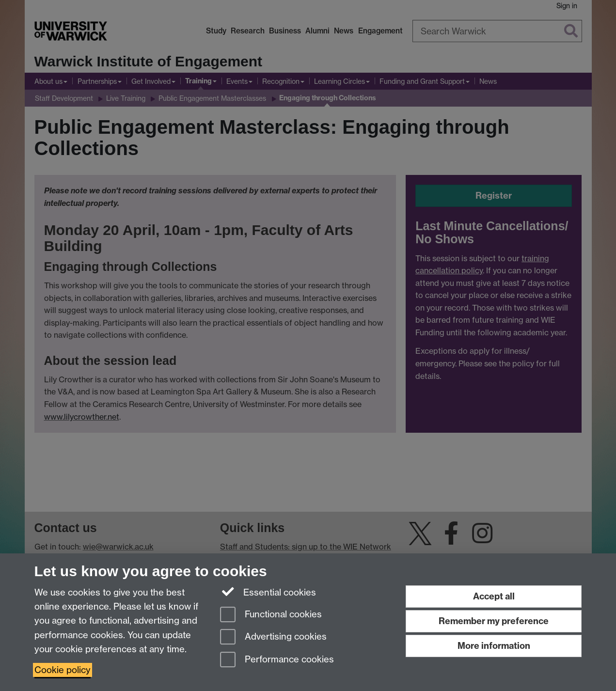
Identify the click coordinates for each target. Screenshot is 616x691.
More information (494, 646)
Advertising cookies (273, 637)
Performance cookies (277, 660)
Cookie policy (63, 670)
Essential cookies (268, 592)
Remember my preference (494, 621)
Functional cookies (271, 615)
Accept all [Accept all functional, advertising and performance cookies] (494, 596)
